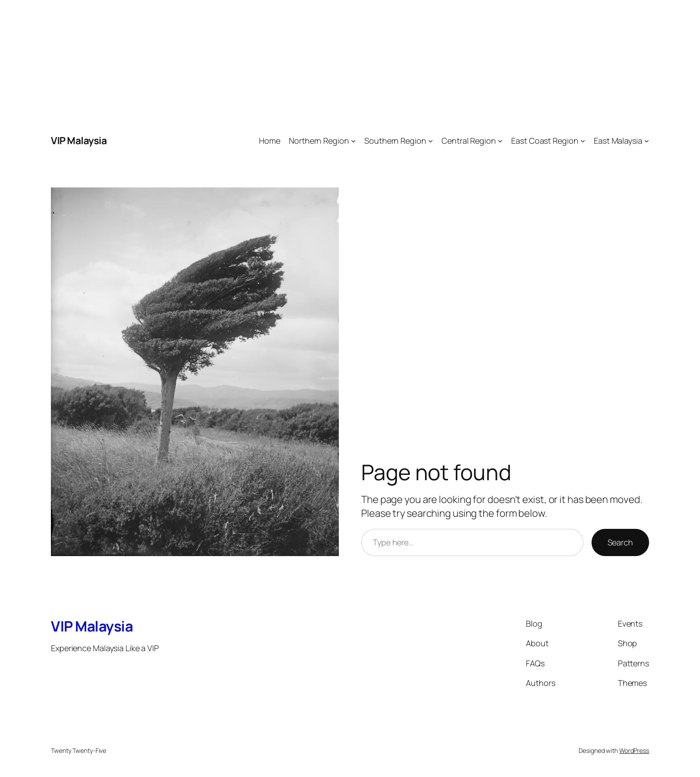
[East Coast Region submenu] (583, 141)
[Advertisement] (268, 62)
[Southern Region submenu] (431, 141)
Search (620, 542)
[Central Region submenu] (500, 141)
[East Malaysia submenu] (647, 141)
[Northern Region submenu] (353, 141)
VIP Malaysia (79, 141)
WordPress (634, 750)
